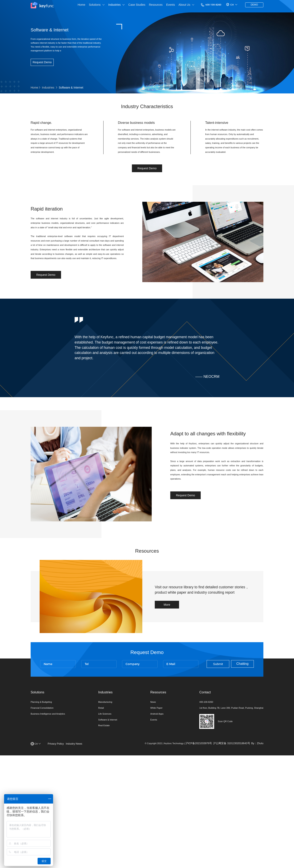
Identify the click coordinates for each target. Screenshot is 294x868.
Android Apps (150, 818)
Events (158, 6)
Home (64, 6)
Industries (101, 6)
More (170, 692)
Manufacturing (105, 805)
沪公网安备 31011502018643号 (231, 854)
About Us (175, 6)
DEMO (252, 6)
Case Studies (123, 6)
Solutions (81, 6)
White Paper (150, 811)
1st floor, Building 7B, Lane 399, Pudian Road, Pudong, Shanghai (224, 811)
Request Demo (43, 68)
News (146, 805)
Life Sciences (104, 818)
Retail (99, 811)
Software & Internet (107, 824)
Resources (142, 6)
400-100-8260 (202, 6)
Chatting (238, 760)
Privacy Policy (59, 854)
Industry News (78, 854)
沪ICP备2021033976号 (196, 854)
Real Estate (103, 831)
